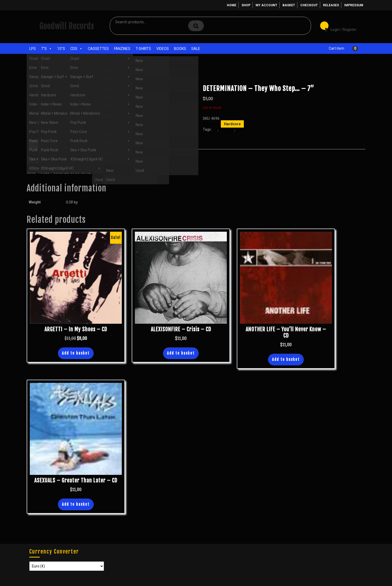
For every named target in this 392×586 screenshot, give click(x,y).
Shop (246, 5)
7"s (47, 49)
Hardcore (64, 75)
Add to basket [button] (76, 353)
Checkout (309, 5)
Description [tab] (43, 144)
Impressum (354, 5)
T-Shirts (143, 49)
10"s (61, 49)
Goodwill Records (67, 26)
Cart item (336, 48)
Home (232, 5)
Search (196, 26)
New (239, 129)
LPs (33, 49)
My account (266, 5)
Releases (331, 5)
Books (180, 49)
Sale (196, 49)
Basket (289, 5)
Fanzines (122, 49)
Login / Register (338, 26)
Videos (163, 49)
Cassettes (98, 49)
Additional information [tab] (79, 144)
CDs (76, 49)
